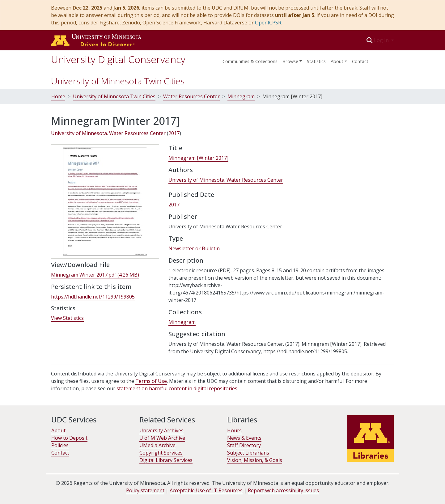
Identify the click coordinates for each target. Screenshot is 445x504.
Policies (60, 445)
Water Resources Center (191, 96)
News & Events (244, 438)
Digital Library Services (166, 460)
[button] (370, 40)
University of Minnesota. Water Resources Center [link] (108, 133)
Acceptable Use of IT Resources (206, 490)
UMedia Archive (157, 445)
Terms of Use (151, 381)
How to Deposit (69, 438)
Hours (234, 430)
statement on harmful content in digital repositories (177, 388)
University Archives (161, 430)
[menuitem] (292, 59)
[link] (95, 275)
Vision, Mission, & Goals (255, 460)
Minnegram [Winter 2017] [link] (198, 158)
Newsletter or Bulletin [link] (194, 248)
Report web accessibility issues (283, 490)
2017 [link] (174, 133)
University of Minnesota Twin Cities (118, 81)
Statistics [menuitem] (316, 61)
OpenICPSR (268, 23)
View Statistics (67, 318)
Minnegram (241, 96)
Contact (360, 61)
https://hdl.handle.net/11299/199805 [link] (93, 297)
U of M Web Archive (162, 438)
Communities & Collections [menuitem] (250, 61)
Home (58, 96)
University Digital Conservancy (118, 59)
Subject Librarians (248, 453)
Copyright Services (161, 453)
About (58, 430)
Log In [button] (382, 40)
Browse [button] (290, 61)
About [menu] (337, 61)
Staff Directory (244, 445)
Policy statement (145, 490)
